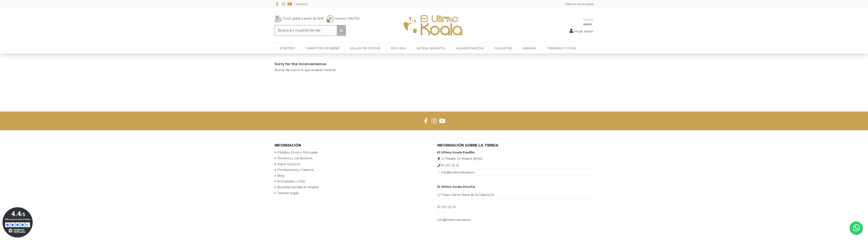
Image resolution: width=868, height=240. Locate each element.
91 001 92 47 (447, 207)
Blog (281, 176)
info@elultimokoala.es (458, 172)
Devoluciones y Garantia (295, 170)
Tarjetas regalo (288, 193)
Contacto (302, 4)
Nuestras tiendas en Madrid (298, 187)
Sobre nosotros (289, 164)
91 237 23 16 (450, 165)
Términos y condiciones (295, 158)
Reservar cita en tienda (579, 4)
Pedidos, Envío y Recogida (297, 152)
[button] (561, 48)
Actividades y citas (291, 181)
